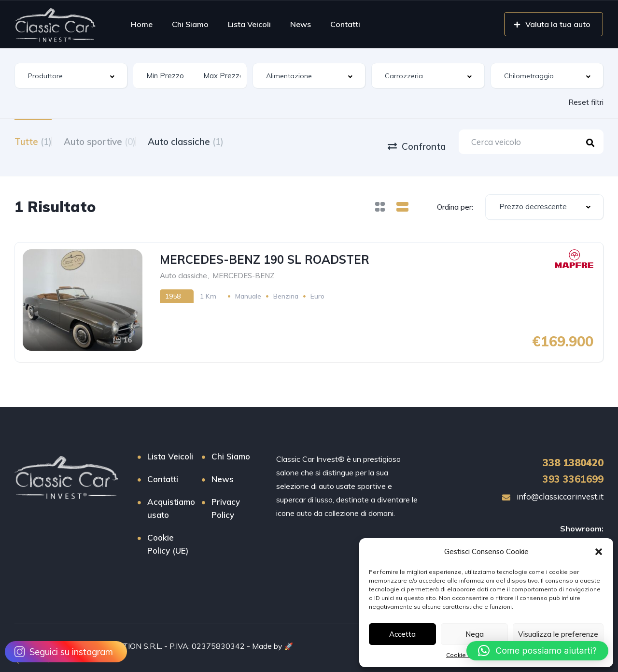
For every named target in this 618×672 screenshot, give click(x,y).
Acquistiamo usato (171, 500)
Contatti (345, 24)
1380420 (573, 454)
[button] (599, 552)
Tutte (33, 141)
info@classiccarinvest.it (553, 488)
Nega (475, 634)
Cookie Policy (465, 655)
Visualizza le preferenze (558, 634)
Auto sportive (112, 141)
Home (142, 24)
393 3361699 (573, 470)
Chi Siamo (190, 24)
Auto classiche (210, 141)
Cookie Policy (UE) (168, 535)
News (301, 24)
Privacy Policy (226, 500)
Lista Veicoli (249, 24)
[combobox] (71, 76)
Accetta (402, 634)
